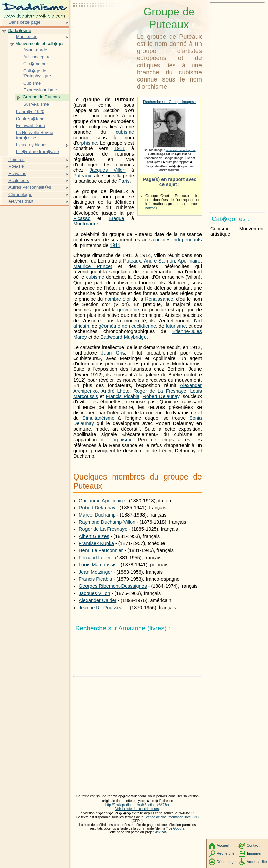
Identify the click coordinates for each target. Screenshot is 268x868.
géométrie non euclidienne (127, 326)
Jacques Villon (108, 170)
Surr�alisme (36, 104)
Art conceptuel (37, 57)
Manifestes (27, 37)
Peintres (17, 159)
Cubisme (32, 83)
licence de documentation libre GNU (172, 817)
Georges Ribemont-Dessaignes (113, 586)
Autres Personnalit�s (30, 187)
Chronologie (20, 194)
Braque (116, 218)
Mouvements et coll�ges (40, 44)
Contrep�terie (30, 119)
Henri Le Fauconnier (101, 550)
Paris (124, 181)
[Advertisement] (104, 22)
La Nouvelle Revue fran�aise (34, 135)
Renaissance (159, 299)
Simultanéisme (98, 418)
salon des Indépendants (176, 240)
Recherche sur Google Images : (170, 102)
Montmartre (86, 224)
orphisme (87, 143)
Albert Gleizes (94, 536)
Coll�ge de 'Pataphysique (37, 74)
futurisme (176, 326)
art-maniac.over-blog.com (181, 150)
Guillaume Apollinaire (102, 501)
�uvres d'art (21, 201)
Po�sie (16, 166)
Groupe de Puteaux (42, 97)
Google (179, 828)
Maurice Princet (93, 266)
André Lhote (115, 391)
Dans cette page (24, 22)
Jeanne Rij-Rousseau (102, 608)
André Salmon (159, 261)
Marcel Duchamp (97, 515)
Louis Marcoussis (98, 565)
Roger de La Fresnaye (160, 391)
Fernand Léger (95, 558)
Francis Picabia (122, 396)
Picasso (82, 218)
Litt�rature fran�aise (37, 152)
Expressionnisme (40, 90)
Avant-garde (35, 50)
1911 (120, 148)
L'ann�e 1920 (30, 112)
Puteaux (82, 176)
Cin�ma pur (36, 64)
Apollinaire (189, 261)
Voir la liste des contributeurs (137, 809)
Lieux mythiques (32, 145)
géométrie (128, 310)
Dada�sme (19, 30)
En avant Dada (31, 125)
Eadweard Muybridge (123, 337)
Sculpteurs (19, 180)
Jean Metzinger (95, 572)
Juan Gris (113, 353)
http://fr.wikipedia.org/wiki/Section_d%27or (137, 805)
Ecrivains (17, 173)
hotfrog (150, 208)
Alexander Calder (98, 600)
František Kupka (96, 543)
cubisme (125, 132)
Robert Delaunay (161, 396)
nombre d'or (118, 299)
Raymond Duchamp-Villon (107, 522)
